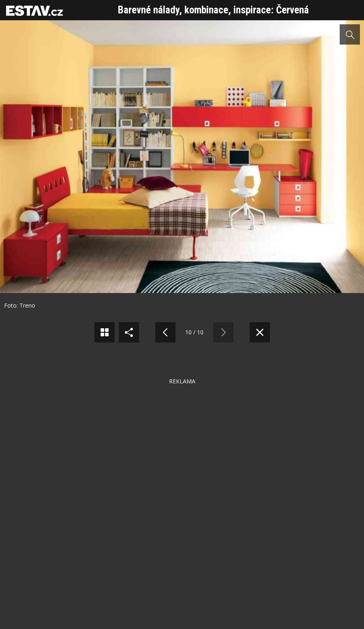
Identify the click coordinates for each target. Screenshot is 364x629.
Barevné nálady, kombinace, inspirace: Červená (213, 10)
